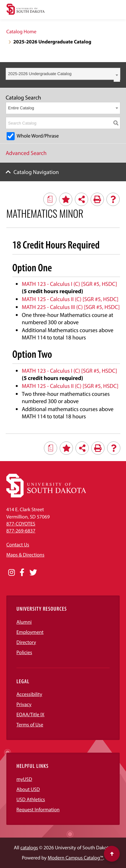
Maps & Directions (25, 555)
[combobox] (63, 74)
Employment (30, 632)
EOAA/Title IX (30, 715)
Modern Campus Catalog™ (75, 858)
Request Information (38, 810)
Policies (24, 653)
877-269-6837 (21, 531)
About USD (28, 789)
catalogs (29, 848)
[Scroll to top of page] (112, 854)
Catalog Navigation (36, 172)
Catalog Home (21, 32)
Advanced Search (26, 153)
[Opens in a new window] (12, 573)
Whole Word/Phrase (38, 136)
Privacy (24, 704)
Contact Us (18, 545)
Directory (26, 642)
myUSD (24, 779)
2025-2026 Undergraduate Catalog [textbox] (40, 74)
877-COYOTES (21, 524)
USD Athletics (31, 800)
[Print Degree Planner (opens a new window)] (50, 199)
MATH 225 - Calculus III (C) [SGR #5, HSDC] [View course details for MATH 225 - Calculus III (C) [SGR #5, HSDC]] (71, 307)
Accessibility (29, 694)
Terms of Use (30, 725)
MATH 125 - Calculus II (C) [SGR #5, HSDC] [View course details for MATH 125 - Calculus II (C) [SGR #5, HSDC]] (70, 299)
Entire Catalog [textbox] (21, 108)
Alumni (24, 622)
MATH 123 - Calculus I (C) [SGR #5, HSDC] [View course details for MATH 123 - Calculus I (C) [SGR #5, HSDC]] (69, 284)
